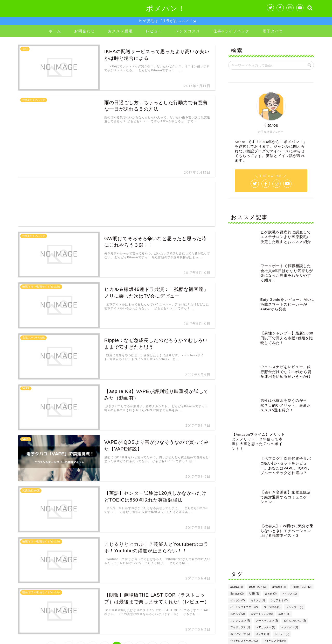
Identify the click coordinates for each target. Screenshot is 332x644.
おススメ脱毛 (120, 32)
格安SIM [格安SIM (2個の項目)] (265, 543)
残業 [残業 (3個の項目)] (283, 543)
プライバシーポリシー (38, 638)
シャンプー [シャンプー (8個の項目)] (295, 489)
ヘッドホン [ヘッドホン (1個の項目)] (289, 510)
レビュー (154, 32)
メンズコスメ (188, 32)
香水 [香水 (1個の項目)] (235, 557)
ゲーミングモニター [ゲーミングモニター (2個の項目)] (244, 489)
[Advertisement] (117, 157)
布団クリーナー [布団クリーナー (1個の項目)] (241, 543)
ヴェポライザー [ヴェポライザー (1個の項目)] (272, 530)
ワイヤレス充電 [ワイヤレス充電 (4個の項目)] (275, 523)
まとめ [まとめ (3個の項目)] (271, 476)
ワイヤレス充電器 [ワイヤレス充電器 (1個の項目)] (243, 530)
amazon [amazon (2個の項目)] (279, 469)
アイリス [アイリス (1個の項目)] (289, 476)
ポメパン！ (166, 8)
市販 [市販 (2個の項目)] (299, 537)
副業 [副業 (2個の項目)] (284, 537)
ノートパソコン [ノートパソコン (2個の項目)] (267, 503)
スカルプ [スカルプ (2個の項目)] (238, 496)
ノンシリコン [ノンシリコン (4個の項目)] (240, 503)
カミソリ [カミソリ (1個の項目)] (258, 483)
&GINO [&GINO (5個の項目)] (237, 469)
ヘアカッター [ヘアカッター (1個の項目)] (266, 510)
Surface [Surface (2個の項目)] (237, 476)
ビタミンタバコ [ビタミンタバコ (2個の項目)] (295, 503)
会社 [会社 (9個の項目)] (251, 537)
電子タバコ (273, 32)
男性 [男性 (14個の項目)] (298, 543)
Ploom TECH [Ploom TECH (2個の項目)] (302, 469)
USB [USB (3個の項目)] (254, 476)
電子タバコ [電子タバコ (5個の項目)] (296, 550)
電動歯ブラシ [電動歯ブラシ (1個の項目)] (272, 550)
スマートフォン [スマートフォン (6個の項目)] (262, 496)
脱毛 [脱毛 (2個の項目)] (235, 550)
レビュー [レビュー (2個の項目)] (282, 516)
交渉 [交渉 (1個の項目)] (293, 530)
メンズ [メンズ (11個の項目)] (262, 516)
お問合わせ (85, 32)
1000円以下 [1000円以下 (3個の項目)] (258, 469)
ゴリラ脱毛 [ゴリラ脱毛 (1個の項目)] (272, 489)
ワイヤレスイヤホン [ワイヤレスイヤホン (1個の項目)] (244, 523)
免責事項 (68, 638)
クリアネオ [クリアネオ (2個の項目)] (279, 483)
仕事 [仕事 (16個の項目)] (236, 537)
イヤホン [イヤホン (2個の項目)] (238, 483)
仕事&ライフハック (231, 32)
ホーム (55, 32)
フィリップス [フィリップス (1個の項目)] (240, 510)
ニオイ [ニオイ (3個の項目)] (284, 496)
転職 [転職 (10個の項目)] (251, 550)
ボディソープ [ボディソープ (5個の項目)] (240, 516)
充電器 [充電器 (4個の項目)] (268, 537)
